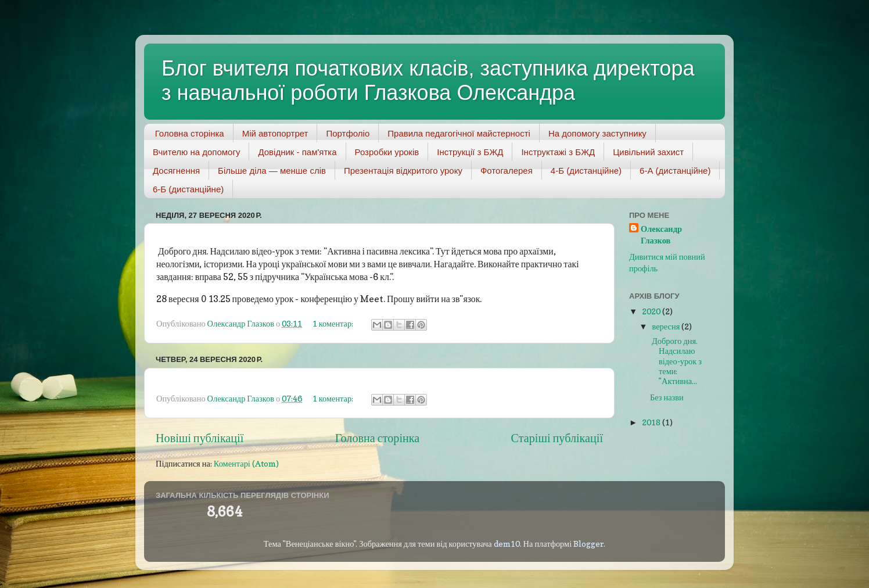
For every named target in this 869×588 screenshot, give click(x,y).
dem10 (507, 544)
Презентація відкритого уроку (403, 171)
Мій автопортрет (275, 133)
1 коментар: (334, 323)
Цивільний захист (648, 152)
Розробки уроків (387, 152)
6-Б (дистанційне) (188, 189)
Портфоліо (348, 133)
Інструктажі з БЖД (558, 152)
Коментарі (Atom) (246, 463)
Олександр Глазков (661, 234)
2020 (652, 311)
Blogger (588, 544)
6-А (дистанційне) (675, 171)
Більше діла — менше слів (272, 171)
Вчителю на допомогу (196, 152)
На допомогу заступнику (597, 133)
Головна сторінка (190, 133)
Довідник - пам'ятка (297, 152)
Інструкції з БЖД (470, 152)
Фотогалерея (507, 171)
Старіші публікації (557, 438)
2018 (652, 422)
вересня (667, 326)
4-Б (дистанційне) (586, 171)
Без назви (667, 397)
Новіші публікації (200, 438)
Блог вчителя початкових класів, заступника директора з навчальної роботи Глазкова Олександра (428, 80)
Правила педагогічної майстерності (459, 133)
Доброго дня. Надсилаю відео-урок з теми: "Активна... (676, 361)
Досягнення (176, 171)
